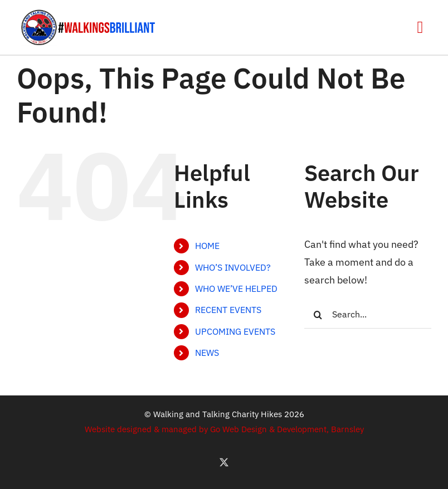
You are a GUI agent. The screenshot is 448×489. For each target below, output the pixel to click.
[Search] (318, 315)
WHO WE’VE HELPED (236, 288)
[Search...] (368, 315)
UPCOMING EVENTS (235, 331)
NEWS (207, 353)
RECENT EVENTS (228, 310)
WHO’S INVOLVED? (233, 267)
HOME (207, 246)
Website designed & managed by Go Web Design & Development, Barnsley (224, 429)
